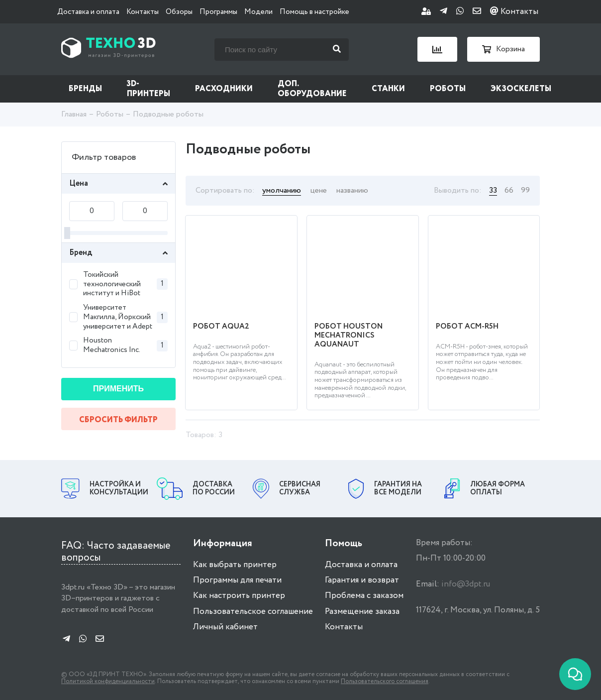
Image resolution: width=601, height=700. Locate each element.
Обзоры (179, 12)
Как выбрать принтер (235, 565)
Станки (388, 89)
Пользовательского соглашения (385, 681)
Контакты (143, 12)
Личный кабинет (225, 627)
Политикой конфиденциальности (108, 681)
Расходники (224, 89)
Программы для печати (237, 580)
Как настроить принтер (239, 596)
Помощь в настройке (314, 12)
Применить (118, 389)
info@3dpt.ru (466, 584)
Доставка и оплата (88, 12)
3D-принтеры (149, 89)
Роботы (448, 89)
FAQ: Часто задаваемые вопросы (116, 552)
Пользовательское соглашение (253, 612)
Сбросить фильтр (118, 420)
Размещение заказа (362, 612)
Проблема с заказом (364, 596)
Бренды (85, 89)
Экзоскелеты (521, 89)
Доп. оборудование (312, 89)
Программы (218, 12)
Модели (258, 12)
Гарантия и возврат (362, 580)
